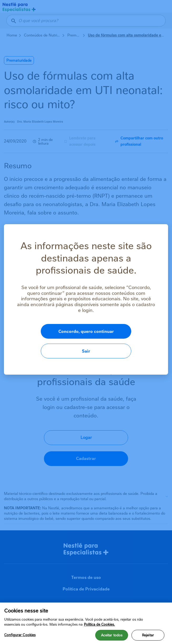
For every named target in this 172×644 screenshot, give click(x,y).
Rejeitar (148, 635)
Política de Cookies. (99, 624)
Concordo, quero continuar (69, 341)
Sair (140, 341)
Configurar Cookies (20, 635)
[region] (86, 623)
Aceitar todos (112, 635)
